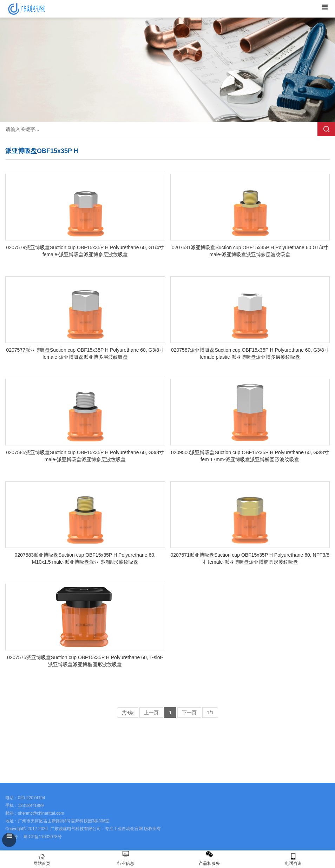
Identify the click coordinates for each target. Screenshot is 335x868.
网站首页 (42, 859)
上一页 (151, 713)
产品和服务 (209, 863)
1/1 (210, 713)
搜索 (326, 129)
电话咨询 (293, 859)
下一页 (189, 713)
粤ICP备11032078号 (42, 837)
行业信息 (126, 863)
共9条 (128, 713)
